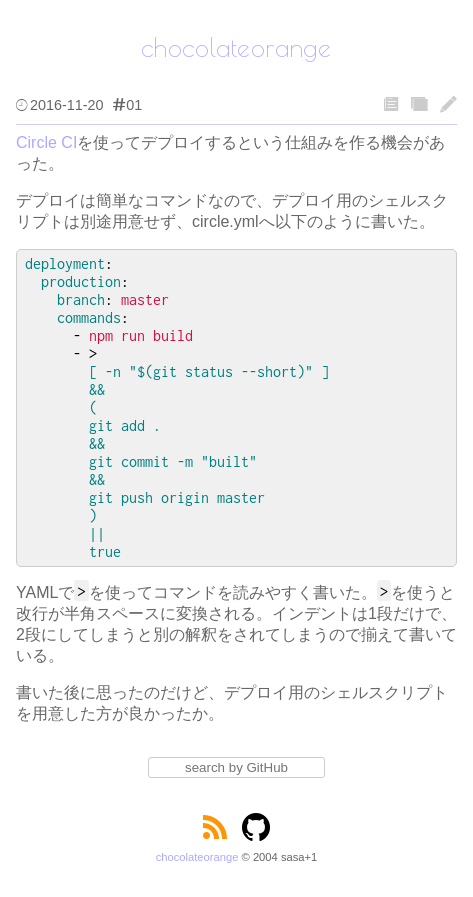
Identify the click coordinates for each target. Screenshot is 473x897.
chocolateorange (197, 857)
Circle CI (46, 142)
